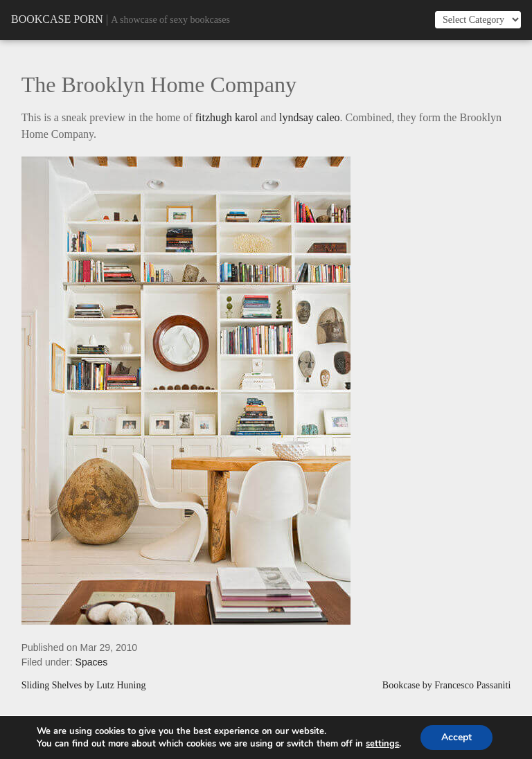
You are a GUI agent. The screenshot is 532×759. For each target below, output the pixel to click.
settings (382, 744)
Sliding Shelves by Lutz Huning (84, 686)
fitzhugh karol (227, 117)
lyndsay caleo (310, 117)
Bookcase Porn (57, 19)
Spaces (92, 662)
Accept (456, 737)
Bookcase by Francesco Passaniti (446, 686)
